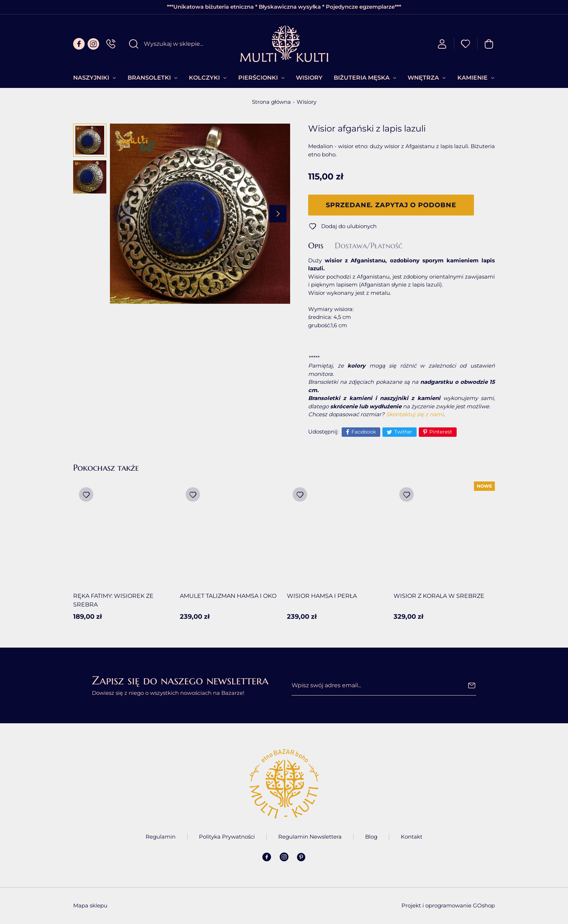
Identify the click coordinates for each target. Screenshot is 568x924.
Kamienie (472, 78)
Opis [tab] (316, 246)
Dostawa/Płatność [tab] (369, 246)
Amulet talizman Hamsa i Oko (228, 596)
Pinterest (441, 432)
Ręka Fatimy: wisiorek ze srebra (113, 600)
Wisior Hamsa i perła (322, 596)
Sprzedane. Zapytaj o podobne (391, 205)
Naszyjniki (91, 78)
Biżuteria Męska (362, 78)
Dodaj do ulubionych (349, 226)
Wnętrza (423, 78)
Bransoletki (149, 78)
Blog (371, 837)
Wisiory (309, 78)
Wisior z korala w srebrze (439, 596)
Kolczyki (204, 78)
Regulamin (161, 837)
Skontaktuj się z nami (415, 414)
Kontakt (412, 837)
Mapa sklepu (90, 905)
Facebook (364, 432)
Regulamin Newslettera (310, 837)
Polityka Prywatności (227, 837)
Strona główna (271, 102)
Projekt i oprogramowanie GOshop (448, 905)
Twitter (403, 432)
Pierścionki (258, 78)
